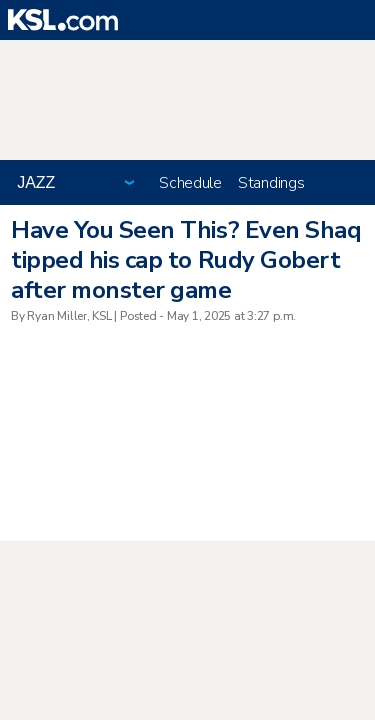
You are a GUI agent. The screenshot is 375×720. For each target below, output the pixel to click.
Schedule (190, 183)
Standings (271, 183)
